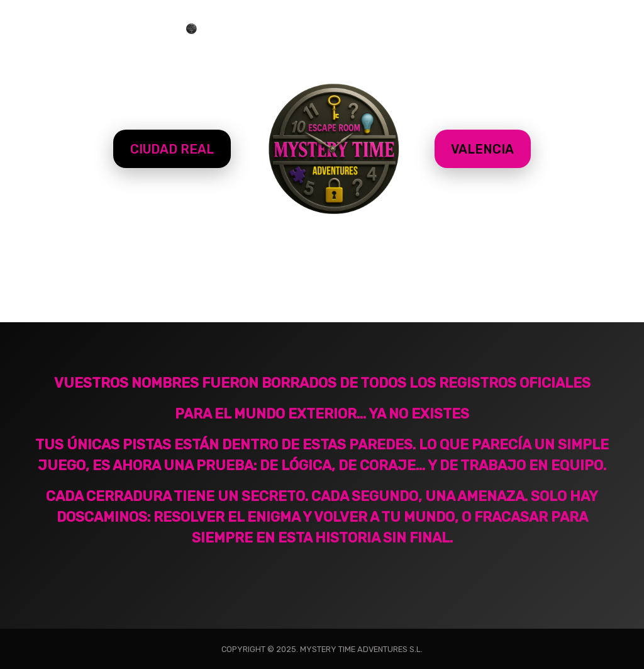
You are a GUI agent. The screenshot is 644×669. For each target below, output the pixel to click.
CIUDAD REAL (172, 149)
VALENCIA (482, 149)
